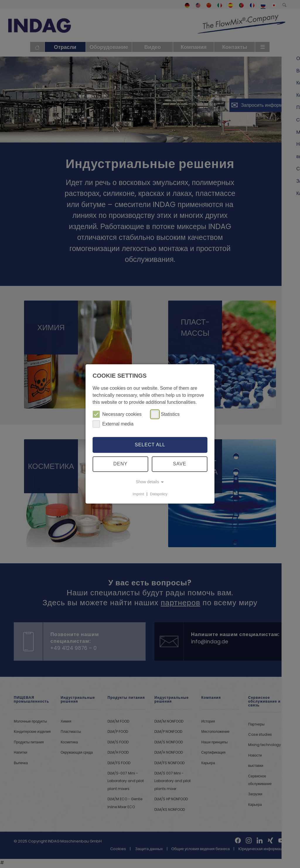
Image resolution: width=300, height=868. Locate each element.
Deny (120, 464)
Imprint (138, 494)
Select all (150, 445)
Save (180, 464)
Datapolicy (159, 494)
